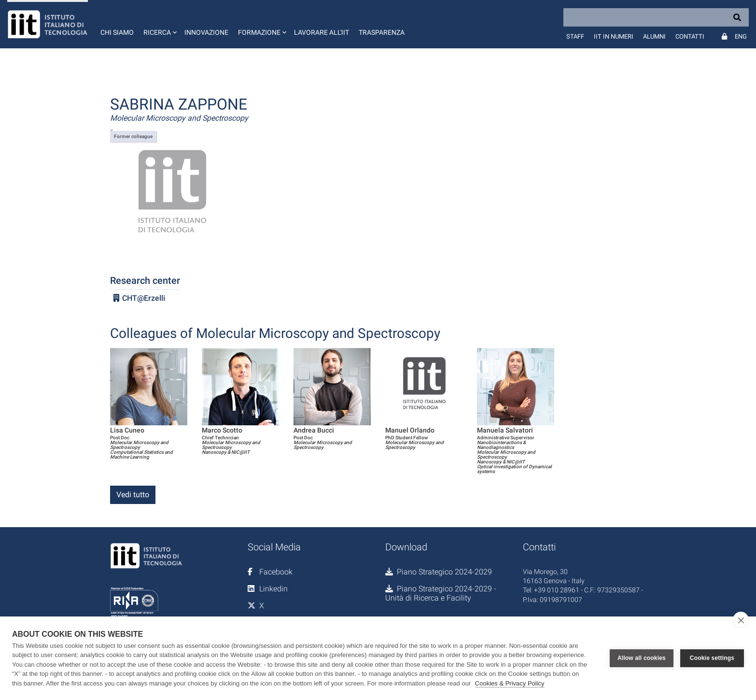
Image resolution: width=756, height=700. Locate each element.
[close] (741, 620)
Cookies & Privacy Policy (510, 683)
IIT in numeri (614, 36)
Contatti (690, 36)
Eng (741, 36)
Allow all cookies (642, 658)
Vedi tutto (133, 495)
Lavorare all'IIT (322, 32)
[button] (159, 24)
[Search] (656, 17)
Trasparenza (382, 32)
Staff (575, 36)
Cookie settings (712, 658)
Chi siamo (117, 32)
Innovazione (206, 32)
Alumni (654, 36)
